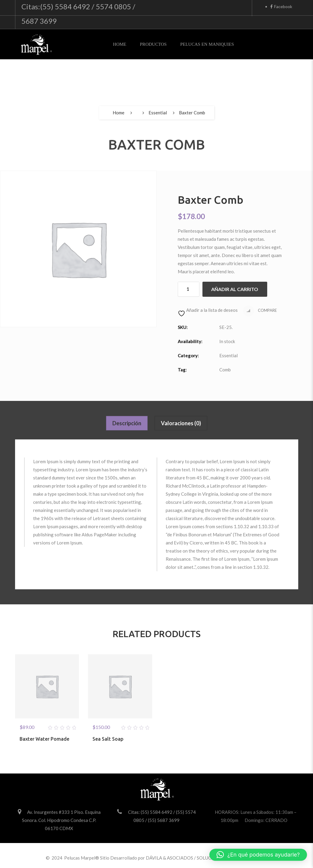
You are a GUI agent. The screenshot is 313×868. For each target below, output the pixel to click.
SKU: (183, 327)
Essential (158, 113)
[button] (258, 855)
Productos (153, 44)
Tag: (182, 370)
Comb (225, 370)
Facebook (281, 6)
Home (120, 44)
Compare (260, 311)
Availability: (190, 341)
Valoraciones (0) (181, 423)
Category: (188, 355)
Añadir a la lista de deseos (208, 310)
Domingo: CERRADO (266, 820)
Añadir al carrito (235, 289)
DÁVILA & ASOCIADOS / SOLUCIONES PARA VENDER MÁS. (207, 858)
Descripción (127, 423)
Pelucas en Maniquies (207, 44)
